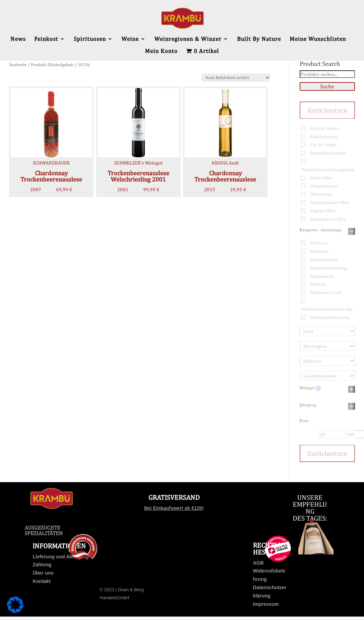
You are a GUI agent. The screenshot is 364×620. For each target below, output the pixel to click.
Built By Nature (259, 39)
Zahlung (42, 565)
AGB (258, 563)
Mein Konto (161, 51)
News (18, 39)
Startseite (18, 65)
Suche (327, 86)
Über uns (43, 573)
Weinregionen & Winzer (188, 39)
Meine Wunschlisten (318, 39)
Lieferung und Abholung (61, 557)
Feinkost (46, 39)
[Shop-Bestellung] (236, 78)
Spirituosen (90, 39)
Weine (130, 39)
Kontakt (42, 581)
